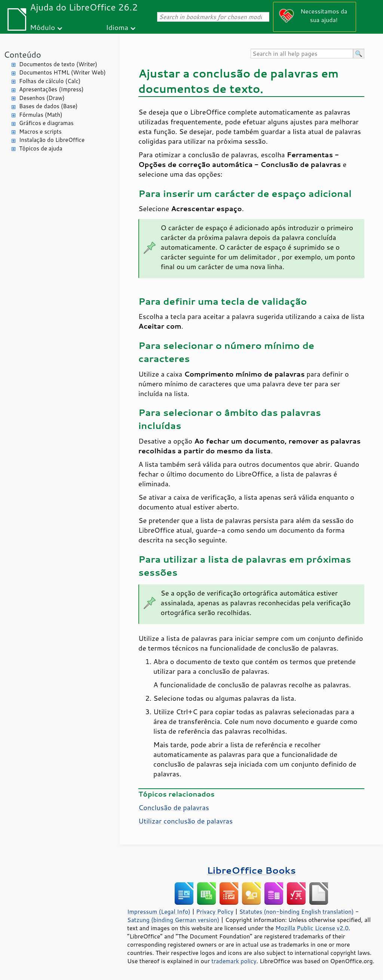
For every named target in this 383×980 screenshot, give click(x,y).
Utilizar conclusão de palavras (186, 821)
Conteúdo (22, 54)
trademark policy (234, 961)
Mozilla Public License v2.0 (312, 928)
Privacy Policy (215, 911)
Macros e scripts (40, 132)
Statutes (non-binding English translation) (296, 911)
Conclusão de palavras (174, 807)
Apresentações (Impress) (51, 89)
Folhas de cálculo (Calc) (50, 81)
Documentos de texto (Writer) (58, 64)
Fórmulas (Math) (41, 115)
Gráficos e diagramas (46, 123)
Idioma (117, 27)
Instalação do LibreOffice (52, 140)
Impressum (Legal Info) (159, 911)
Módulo (42, 27)
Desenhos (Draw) (42, 98)
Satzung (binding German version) (173, 920)
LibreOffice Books (251, 870)
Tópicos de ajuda (41, 148)
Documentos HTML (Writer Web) (62, 72)
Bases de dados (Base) (48, 106)
